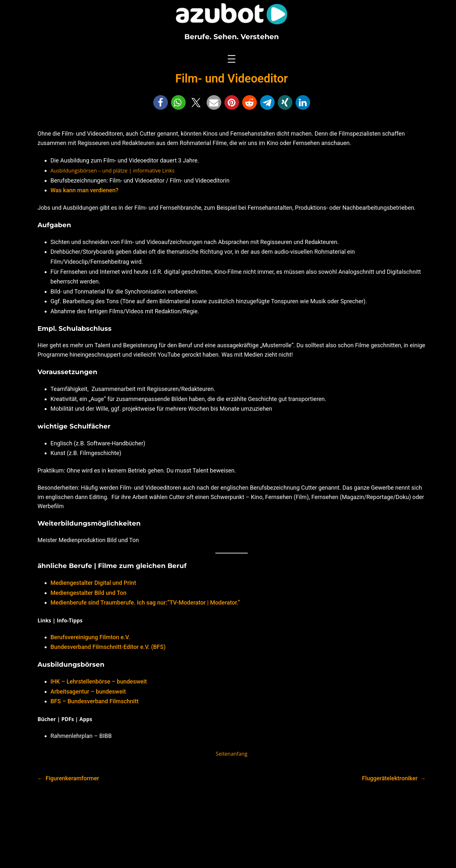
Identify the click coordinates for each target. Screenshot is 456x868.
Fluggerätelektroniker (390, 778)
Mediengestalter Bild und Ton (88, 593)
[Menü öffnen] (232, 59)
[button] (161, 102)
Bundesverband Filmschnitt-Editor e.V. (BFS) (108, 647)
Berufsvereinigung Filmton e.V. (90, 637)
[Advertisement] (228, 827)
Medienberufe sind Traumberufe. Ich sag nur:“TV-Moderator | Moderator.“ (145, 602)
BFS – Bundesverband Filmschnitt (94, 701)
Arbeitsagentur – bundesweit (88, 691)
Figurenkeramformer (72, 778)
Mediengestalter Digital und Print (93, 583)
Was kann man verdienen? (84, 190)
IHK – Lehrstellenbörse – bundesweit (99, 681)
